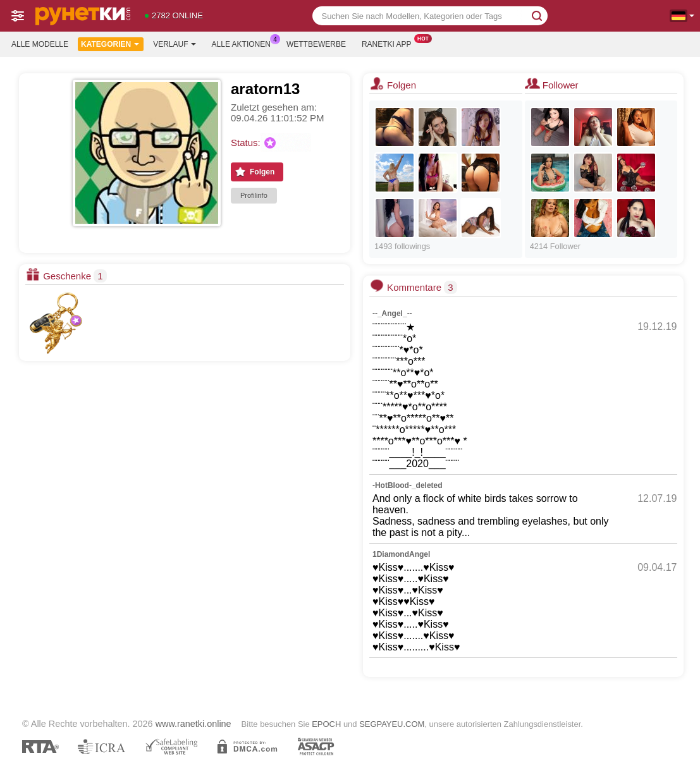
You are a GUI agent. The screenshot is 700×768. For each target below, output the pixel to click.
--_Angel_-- (392, 314)
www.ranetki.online (193, 724)
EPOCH (326, 724)
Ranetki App (390, 43)
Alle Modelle (40, 44)
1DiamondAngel (401, 554)
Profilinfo (254, 195)
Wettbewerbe (316, 44)
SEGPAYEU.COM (392, 724)
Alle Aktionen (244, 43)
